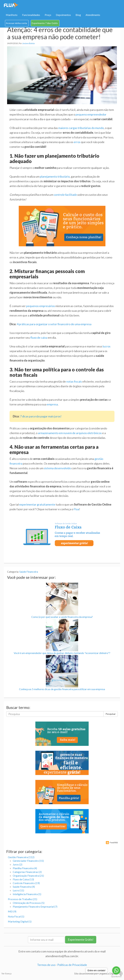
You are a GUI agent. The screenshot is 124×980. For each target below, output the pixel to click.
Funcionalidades (31, 15)
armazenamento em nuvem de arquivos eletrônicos (70, 433)
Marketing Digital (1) (20, 921)
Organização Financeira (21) (28, 876)
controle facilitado (65, 195)
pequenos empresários (41, 306)
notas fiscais (74, 381)
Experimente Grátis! (81, 939)
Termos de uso (46, 965)
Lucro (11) (18, 890)
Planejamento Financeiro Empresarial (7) (35, 907)
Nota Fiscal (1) (16, 916)
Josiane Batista (28, 43)
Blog (78, 15)
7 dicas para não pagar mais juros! (41, 416)
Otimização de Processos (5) (29, 903)
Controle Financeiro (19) (26, 883)
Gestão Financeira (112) (21, 857)
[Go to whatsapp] (116, 970)
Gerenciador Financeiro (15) (28, 861)
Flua (76, 509)
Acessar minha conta (16, 23)
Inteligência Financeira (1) (27, 894)
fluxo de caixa (39, 338)
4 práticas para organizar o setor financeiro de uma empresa (54, 324)
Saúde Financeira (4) (24, 887)
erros (77, 142)
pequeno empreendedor (91, 114)
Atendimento (93, 15)
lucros (107, 346)
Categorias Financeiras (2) (27, 872)
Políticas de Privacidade (72, 965)
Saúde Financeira (29, 572)
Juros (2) (18, 864)
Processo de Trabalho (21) (23, 899)
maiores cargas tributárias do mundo (81, 128)
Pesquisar (111, 714)
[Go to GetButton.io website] (116, 977)
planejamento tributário (55, 176)
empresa (52, 404)
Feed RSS (114, 843)
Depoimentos (63, 15)
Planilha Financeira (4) (25, 868)
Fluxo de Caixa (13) (23, 879)
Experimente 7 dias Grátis (45, 23)
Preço (48, 15)
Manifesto (12, 15)
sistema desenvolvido (57, 468)
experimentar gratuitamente (37, 504)
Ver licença (6, 974)
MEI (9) (12, 911)
